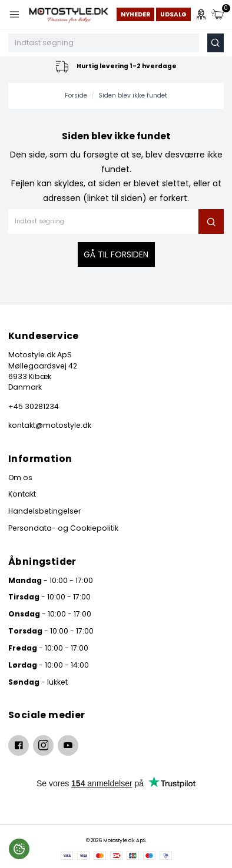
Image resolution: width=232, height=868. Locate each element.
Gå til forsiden (116, 254)
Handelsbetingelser (44, 511)
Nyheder (135, 14)
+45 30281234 (34, 406)
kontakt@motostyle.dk (50, 425)
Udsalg (173, 14)
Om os (20, 477)
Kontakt (22, 494)
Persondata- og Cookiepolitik (63, 528)
